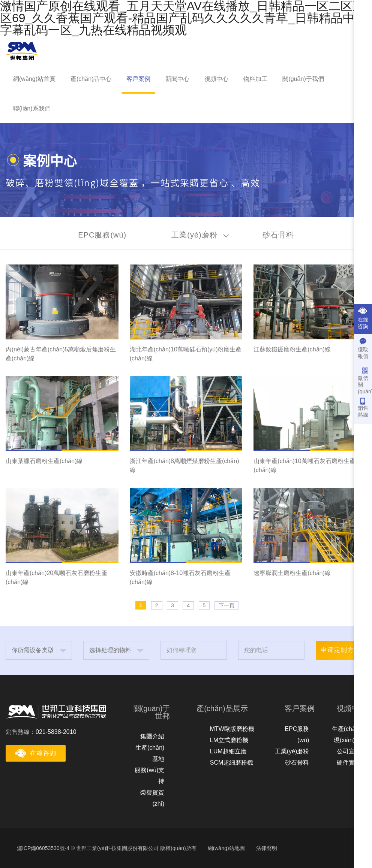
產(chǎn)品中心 (91, 79)
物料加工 (255, 79)
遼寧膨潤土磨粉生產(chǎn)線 (292, 573)
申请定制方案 (341, 650)
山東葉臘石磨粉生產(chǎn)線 (44, 461)
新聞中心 (177, 79)
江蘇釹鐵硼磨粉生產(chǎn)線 (292, 349)
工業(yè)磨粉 (292, 751)
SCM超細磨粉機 (232, 763)
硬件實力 (349, 763)
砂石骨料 (297, 763)
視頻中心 (216, 79)
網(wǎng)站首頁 (34, 79)
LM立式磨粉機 (229, 740)
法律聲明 (267, 848)
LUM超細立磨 (228, 751)
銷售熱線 (363, 408)
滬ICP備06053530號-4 (43, 848)
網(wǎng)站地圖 (226, 848)
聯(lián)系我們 (32, 108)
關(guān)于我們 (303, 79)
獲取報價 (363, 348)
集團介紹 (152, 736)
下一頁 (226, 605)
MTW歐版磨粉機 (232, 729)
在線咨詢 (363, 318)
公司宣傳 (349, 751)
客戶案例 (138, 79)
